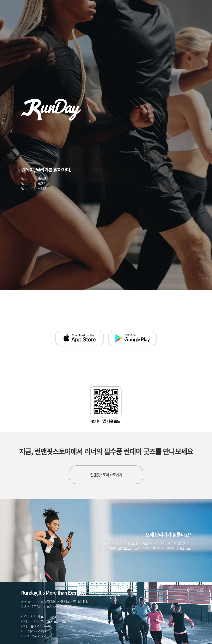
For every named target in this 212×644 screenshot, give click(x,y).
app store (79, 338)
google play (132, 338)
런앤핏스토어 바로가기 (106, 475)
